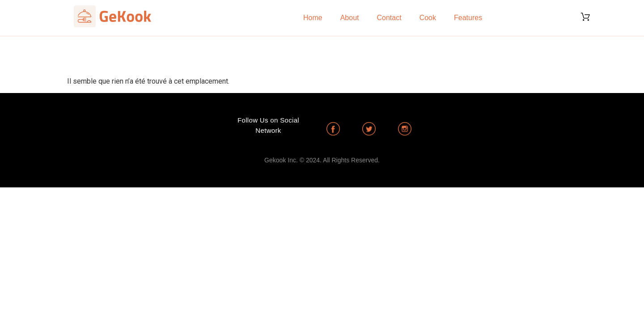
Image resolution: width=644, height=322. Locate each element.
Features (468, 18)
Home (313, 18)
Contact (389, 18)
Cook (428, 18)
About (350, 18)
